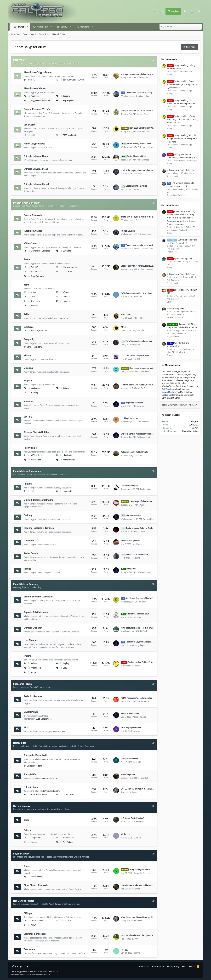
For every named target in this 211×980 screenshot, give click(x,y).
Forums (20, 27)
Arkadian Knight (143, 96)
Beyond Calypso (21, 854)
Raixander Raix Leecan (143, 873)
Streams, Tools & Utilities (36, 432)
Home (191, 967)
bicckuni (146, 422)
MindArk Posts (58, 34)
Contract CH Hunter (141, 372)
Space (27, 866)
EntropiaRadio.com (51, 791)
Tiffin (172, 383)
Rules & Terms (158, 967)
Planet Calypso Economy (26, 584)
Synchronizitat (147, 269)
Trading (28, 656)
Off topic (28, 913)
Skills (26, 314)
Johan (184, 383)
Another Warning (131, 516)
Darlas (177, 398)
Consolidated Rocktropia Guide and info (138, 885)
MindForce (29, 541)
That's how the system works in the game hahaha (142, 217)
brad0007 (136, 558)
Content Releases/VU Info (37, 109)
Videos (32, 842)
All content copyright (31, 975)
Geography (29, 339)
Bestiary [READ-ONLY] (38, 331)
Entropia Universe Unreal (36, 184)
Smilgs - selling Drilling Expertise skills (141, 662)
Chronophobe (143, 160)
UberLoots (66, 455)
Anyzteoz (179, 378)
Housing (32, 393)
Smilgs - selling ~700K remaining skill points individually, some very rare (182, 119)
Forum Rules (44, 34)
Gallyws (137, 953)
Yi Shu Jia (125, 834)
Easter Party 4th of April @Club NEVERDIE (139, 266)
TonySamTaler (144, 132)
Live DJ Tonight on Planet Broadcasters (138, 789)
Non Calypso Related (24, 901)
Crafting (28, 515)
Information (19, 60)
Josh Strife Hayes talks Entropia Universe (139, 170)
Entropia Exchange (33, 628)
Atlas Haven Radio (37, 795)
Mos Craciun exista (141, 701)
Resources (33, 301)
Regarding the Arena (132, 403)
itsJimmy (138, 297)
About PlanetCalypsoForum (38, 72)
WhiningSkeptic (139, 406)
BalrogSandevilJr (190, 431)
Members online (173, 365)
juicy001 (136, 939)
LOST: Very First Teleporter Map (135, 355)
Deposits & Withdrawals (36, 612)
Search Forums (30, 34)
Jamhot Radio (67, 795)
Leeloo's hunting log (130, 486)
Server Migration (128, 775)
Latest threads (172, 205)
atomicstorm (143, 78)
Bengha (187, 378)
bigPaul (143, 631)
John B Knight (168, 398)
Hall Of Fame (30, 448)
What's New (42, 27)
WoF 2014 (33, 267)
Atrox (123, 327)
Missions (28, 368)
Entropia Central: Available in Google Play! (139, 434)
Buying (64, 663)
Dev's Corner (30, 125)
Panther (143, 505)
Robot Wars (34, 272)
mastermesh (167, 375)
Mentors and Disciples (38, 251)
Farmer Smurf (143, 114)
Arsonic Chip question (131, 541)
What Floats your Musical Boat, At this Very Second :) (144, 917)
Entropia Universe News (36, 156)
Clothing (65, 297)
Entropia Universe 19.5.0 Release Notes (138, 111)
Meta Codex (126, 315)
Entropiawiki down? (129, 759)
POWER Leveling (128, 231)
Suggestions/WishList (38, 101)
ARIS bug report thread (131, 728)
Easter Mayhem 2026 (133, 156)
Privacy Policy (173, 967)
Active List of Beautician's (135, 555)
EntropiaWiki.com (51, 759)
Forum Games (35, 921)
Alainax (139, 455)
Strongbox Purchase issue (135, 614)
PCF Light (17, 967)
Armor (31, 292)
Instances (29, 401)
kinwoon (137, 731)
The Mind (181, 392)
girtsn (138, 666)
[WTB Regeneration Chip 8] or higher (137, 293)
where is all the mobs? (131, 714)
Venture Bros (147, 249)
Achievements (67, 460)
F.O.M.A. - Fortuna (33, 696)
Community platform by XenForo (35, 972)
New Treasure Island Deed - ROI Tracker (138, 628)
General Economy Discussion (38, 597)
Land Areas (34, 388)
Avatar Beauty (31, 553)
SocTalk (28, 417)
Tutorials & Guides (33, 231)
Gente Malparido (176, 395)
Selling (32, 663)
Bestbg (165, 395)
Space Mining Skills (180, 259)
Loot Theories (31, 640)
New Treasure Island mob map (137, 341)
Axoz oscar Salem (170, 372)
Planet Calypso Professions (27, 471)
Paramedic (66, 491)
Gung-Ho (137, 838)
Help (184, 967)
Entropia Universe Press (36, 169)
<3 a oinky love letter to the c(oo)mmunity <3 (140, 935)
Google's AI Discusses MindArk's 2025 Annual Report (146, 598)
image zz (136, 345)
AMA (31, 135)
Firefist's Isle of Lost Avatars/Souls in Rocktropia (142, 385)
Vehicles (32, 306)
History (27, 355)
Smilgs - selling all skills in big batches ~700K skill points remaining (182, 139)
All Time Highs (35, 455)
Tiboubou (170, 389)
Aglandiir (136, 889)
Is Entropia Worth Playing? (132, 818)
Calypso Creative (22, 806)
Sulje (138, 220)
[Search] (199, 11)
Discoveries (34, 460)
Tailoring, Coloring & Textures (39, 528)
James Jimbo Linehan (152, 147)
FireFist (144, 388)
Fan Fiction (66, 842)
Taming (27, 569)
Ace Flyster (137, 544)
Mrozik (187, 372)
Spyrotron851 (190, 395)
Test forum (29, 949)
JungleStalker (140, 532)
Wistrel (136, 189)
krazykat (144, 778)
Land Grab (66, 272)
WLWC (32, 925)
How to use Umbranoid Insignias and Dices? (144, 368)
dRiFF (178, 383)
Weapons (65, 292)
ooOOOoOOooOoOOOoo (72, 80)
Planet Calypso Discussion (27, 203)
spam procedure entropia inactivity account (140, 74)
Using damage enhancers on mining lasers (144, 870)
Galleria (28, 830)
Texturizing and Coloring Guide (137, 528)
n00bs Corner (31, 243)
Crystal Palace (31, 712)
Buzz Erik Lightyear (44, 719)
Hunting (28, 484)
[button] (27, 27)
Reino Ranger (139, 318)
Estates (64, 388)
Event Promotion (36, 276)
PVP (31, 491)
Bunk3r (143, 822)
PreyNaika (138, 174)
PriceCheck (34, 668)
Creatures (29, 327)
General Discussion (33, 215)
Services (65, 668)
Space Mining (35, 877)
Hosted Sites (20, 743)
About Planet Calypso (35, 88)
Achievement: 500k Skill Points (134, 452)
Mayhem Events (68, 267)
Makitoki (166, 383)
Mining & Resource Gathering (39, 500)
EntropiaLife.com (51, 779)
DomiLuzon (181, 386)
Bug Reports (67, 101)
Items (27, 285)
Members (84, 27)
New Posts (16, 34)
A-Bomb (178, 389)
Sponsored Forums (23, 684)
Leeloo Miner (146, 489)
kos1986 (137, 762)
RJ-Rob (137, 359)
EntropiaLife (30, 774)
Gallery (64, 27)
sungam (186, 389)
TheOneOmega (182, 380)
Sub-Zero (137, 617)
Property (28, 381)
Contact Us (144, 967)
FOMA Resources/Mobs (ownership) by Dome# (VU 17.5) (146, 698)
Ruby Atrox (128, 569)
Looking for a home (129, 418)
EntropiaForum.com (86, 746)
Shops (32, 672)
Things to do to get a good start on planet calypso (145, 245)
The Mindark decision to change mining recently (144, 93)
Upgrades (65, 301)
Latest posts (171, 59)
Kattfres (189, 392)
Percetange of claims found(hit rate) (141, 501)
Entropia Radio (31, 787)
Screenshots (67, 838)
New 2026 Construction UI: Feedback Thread (145, 128)
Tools (31, 297)
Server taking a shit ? (177, 309)
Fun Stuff (65, 921)
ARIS (26, 727)
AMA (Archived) (68, 135)
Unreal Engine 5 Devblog (134, 186)
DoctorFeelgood (180, 375)
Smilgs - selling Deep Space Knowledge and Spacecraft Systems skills (182, 84)
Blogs (27, 820)
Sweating (65, 251)
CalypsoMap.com (34, 347)
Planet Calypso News (34, 144)
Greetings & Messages (35, 934)
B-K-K (192, 380)
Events (27, 259)
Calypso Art (34, 838)
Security (65, 96)
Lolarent (192, 375)
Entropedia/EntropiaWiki (36, 755)
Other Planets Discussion (36, 885)
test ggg (125, 950)
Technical (33, 96)
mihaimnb (171, 380)
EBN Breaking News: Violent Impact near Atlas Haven (147, 144)
